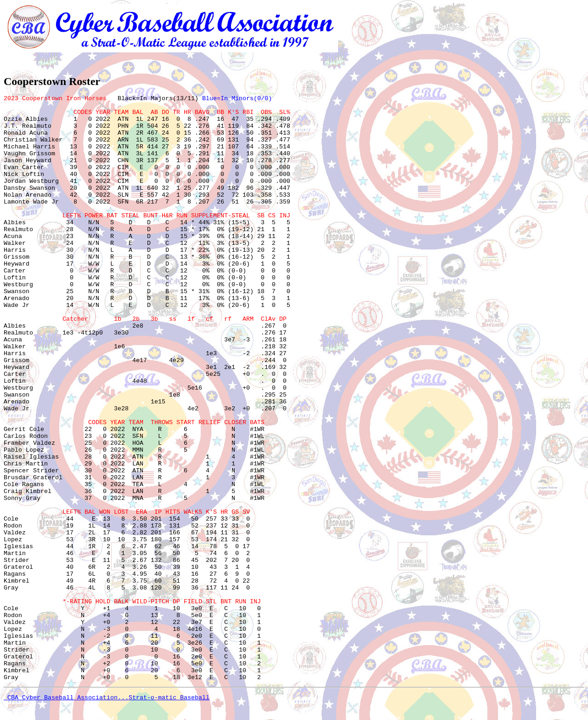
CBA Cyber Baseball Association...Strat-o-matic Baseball (107, 698)
